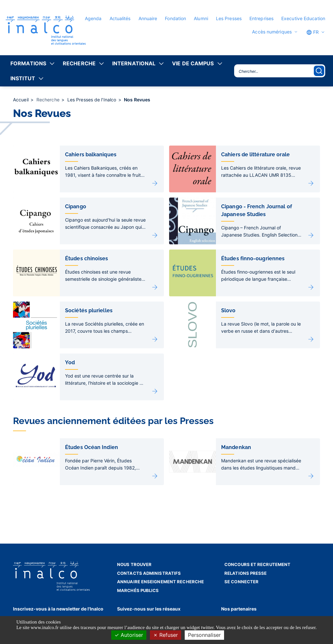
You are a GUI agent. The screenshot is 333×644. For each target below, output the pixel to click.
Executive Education (303, 18)
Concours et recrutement (257, 564)
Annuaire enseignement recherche (160, 582)
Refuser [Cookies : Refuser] (166, 635)
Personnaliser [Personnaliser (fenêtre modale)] (204, 635)
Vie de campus (193, 63)
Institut (23, 78)
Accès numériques (272, 32)
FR (313, 32)
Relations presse (246, 573)
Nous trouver (134, 564)
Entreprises (261, 18)
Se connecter (241, 582)
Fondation (175, 18)
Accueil (21, 100)
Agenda (93, 18)
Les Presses (229, 18)
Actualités (120, 18)
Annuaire (148, 18)
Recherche (79, 63)
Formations (28, 63)
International (134, 63)
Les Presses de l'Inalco (92, 100)
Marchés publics (138, 590)
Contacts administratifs (149, 573)
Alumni (201, 18)
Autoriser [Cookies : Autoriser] (129, 635)
